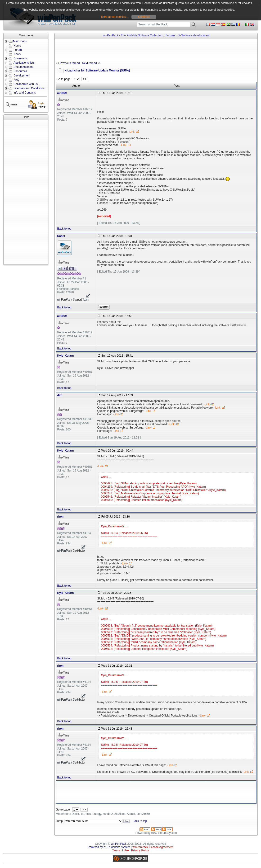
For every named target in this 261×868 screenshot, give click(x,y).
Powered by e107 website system (109, 847)
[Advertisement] (26, 192)
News (17, 54)
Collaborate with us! (26, 84)
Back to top (64, 229)
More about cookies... (115, 17)
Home (17, 46)
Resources (20, 71)
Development (22, 75)
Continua (144, 17)
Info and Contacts (25, 93)
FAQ (16, 80)
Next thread (90, 63)
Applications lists (24, 63)
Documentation (23, 67)
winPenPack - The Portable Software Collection (133, 35)
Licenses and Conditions (29, 88)
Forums (170, 35)
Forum (18, 50)
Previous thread (70, 63)
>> (85, 79)
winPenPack (119, 844)
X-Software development (194, 35)
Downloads (20, 58)
